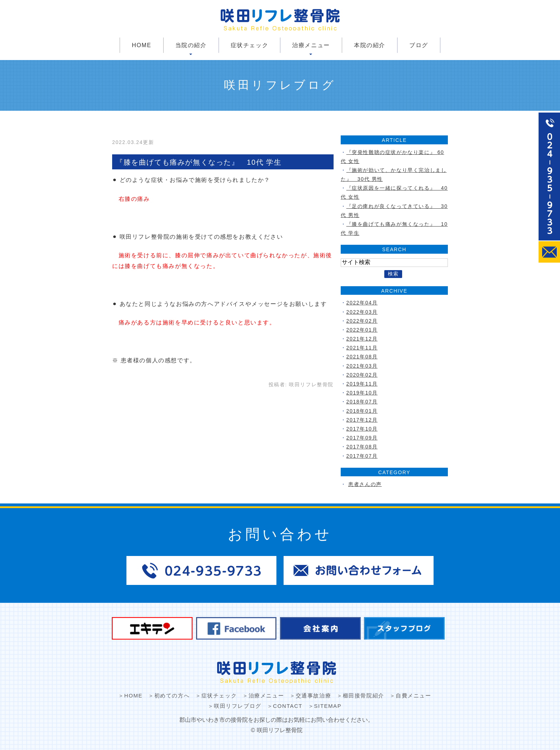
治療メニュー (311, 45)
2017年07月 (362, 456)
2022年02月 (362, 321)
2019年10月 (362, 393)
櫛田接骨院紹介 (364, 696)
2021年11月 (362, 348)
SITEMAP (328, 706)
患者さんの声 (365, 484)
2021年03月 (362, 366)
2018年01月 (362, 411)
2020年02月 (362, 375)
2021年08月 (362, 357)
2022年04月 (362, 303)
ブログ (419, 45)
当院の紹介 (191, 45)
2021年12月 (362, 339)
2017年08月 (362, 447)
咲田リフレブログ (238, 706)
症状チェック (250, 45)
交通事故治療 (314, 696)
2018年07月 (362, 402)
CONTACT (288, 706)
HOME (141, 45)
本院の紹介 (370, 45)
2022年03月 (362, 312)
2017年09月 (362, 438)
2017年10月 (362, 429)
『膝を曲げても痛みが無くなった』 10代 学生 (199, 162)
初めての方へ (172, 696)
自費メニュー (414, 696)
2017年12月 (362, 420)
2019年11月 (362, 384)
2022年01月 (362, 330)
